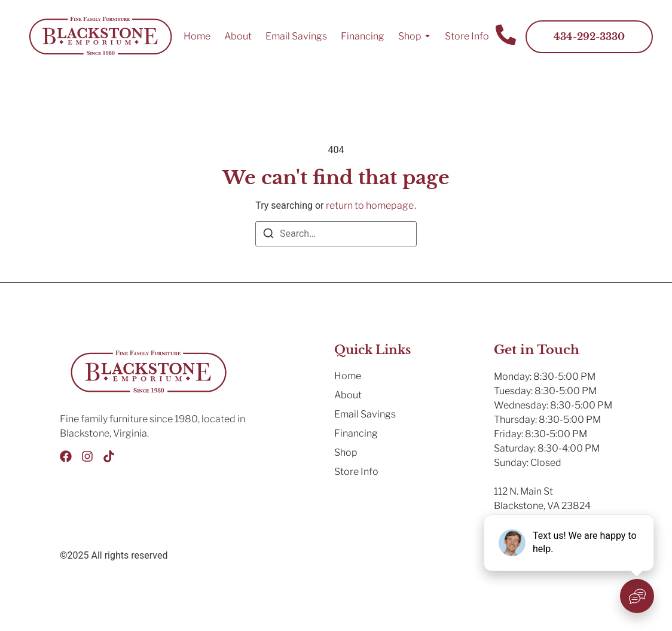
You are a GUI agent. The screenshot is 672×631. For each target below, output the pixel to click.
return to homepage (370, 205)
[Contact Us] (506, 37)
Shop (410, 36)
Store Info (467, 36)
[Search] (268, 235)
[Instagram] (87, 456)
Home (197, 36)
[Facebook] (66, 456)
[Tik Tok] (109, 456)
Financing (363, 36)
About (238, 36)
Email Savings (296, 36)
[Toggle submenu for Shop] (426, 36)
